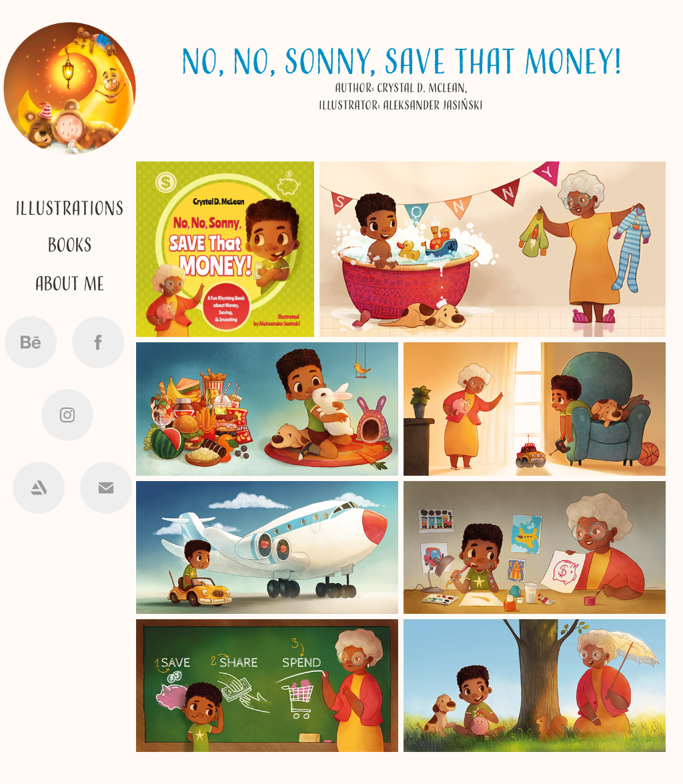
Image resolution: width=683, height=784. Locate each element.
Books (70, 246)
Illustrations (70, 209)
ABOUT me (70, 285)
